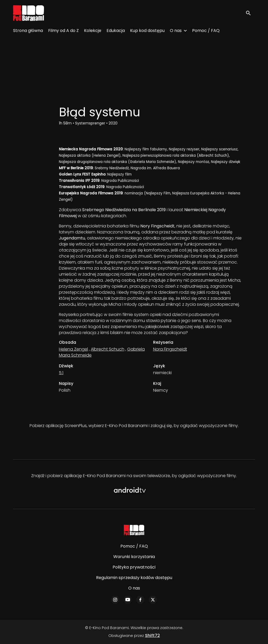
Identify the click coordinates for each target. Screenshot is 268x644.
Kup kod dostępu (147, 31)
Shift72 (152, 635)
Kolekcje (93, 31)
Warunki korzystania (134, 557)
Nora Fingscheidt (170, 349)
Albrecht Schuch (108, 349)
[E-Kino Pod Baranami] (134, 530)
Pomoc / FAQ (206, 31)
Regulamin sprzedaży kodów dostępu (134, 578)
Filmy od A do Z (63, 31)
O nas (176, 31)
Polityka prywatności (134, 567)
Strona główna (28, 31)
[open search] (250, 13)
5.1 (61, 373)
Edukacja (116, 31)
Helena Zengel (73, 349)
